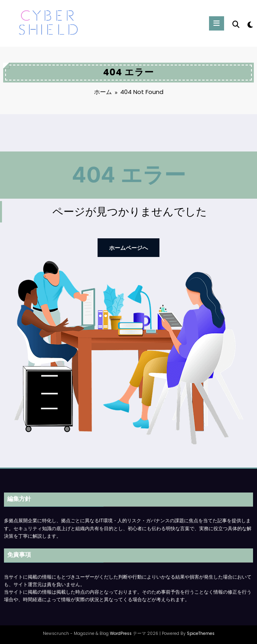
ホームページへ (128, 247)
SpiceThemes (201, 632)
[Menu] (217, 23)
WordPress (121, 632)
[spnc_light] (250, 25)
